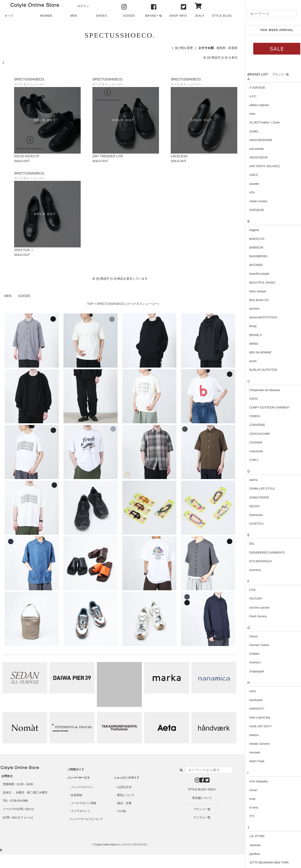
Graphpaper (252, 671)
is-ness (249, 808)
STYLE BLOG (222, 16)
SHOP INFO (178, 16)
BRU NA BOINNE (255, 353)
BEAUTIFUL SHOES (257, 283)
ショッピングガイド (127, 778)
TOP (90, 304)
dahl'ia (248, 480)
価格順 (221, 48)
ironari (248, 790)
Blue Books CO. (254, 300)
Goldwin (249, 654)
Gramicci (250, 662)
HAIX (248, 691)
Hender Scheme (255, 744)
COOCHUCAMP (255, 434)
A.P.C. (248, 96)
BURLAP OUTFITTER (258, 370)
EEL (247, 544)
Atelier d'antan (253, 201)
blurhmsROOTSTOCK (258, 317)
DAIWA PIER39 (254, 498)
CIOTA (249, 399)
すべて (9, 16)
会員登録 (76, 795)
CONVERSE (252, 425)
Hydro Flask (252, 761)
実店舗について (202, 798)
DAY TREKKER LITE (108, 156)
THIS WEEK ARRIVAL (272, 30)
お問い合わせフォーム (18, 817)
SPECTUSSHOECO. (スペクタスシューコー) (128, 304)
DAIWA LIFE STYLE (257, 489)
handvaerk (251, 700)
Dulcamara (251, 515)
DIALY (200, 16)
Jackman (250, 845)
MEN (74, 16)
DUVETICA (251, 524)
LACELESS (179, 156)
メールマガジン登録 (83, 803)
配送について (126, 795)
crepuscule (251, 451)
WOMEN (46, 16)
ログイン (83, 6)
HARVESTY (252, 709)
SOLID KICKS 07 (27, 156)
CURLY (249, 460)
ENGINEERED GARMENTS (262, 553)
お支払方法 (124, 787)
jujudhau (250, 854)
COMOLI (250, 416)
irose (247, 799)
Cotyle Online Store (106, 844)
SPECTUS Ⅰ (24, 250)
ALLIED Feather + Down (260, 123)
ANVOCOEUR (253, 158)
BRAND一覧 (154, 16)
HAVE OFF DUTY (255, 726)
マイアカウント (81, 811)
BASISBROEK (253, 256)
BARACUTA (252, 239)
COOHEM (251, 443)
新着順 (233, 48)
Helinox (249, 735)
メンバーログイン (82, 787)
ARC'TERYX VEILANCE (260, 166)
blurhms (249, 309)
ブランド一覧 (202, 809)
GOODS (129, 16)
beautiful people (254, 274)
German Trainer (254, 645)
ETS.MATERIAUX (256, 561)
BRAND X (251, 335)
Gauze (248, 636)
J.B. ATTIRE (252, 836)
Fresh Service (253, 616)
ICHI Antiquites (254, 781)
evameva (250, 570)
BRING (249, 344)
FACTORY (251, 599)
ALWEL (249, 131)
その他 (122, 811)
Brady (248, 326)
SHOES (101, 16)
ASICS (249, 175)
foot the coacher (254, 608)
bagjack (249, 230)
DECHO (249, 506)
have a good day (255, 717)
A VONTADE (252, 88)
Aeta (247, 114)
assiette (249, 184)
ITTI (247, 816)
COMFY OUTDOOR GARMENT (264, 408)
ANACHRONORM (256, 140)
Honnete (250, 753)
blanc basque (253, 291)
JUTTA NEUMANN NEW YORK (264, 863)
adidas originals (254, 105)
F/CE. (248, 590)
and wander (252, 149)
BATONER (251, 265)
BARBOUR (251, 248)
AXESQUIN (252, 210)
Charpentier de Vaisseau (260, 390)
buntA (248, 361)
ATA (247, 193)
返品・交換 (124, 803)
